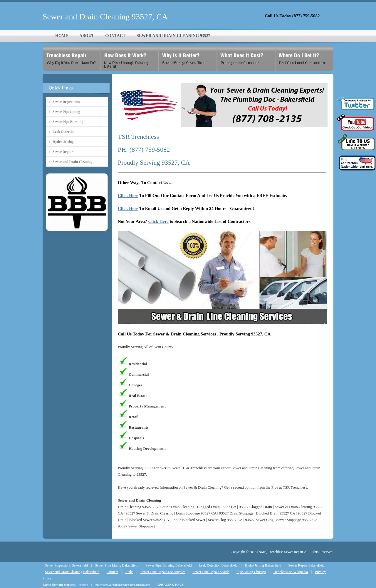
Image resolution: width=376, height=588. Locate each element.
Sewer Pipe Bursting (68, 122)
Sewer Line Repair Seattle (211, 572)
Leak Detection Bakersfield (218, 565)
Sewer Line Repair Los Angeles (163, 572)
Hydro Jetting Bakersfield (263, 565)
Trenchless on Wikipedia (290, 572)
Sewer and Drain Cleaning (72, 162)
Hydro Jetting (63, 142)
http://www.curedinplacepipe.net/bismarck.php (122, 585)
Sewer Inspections (66, 102)
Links (129, 572)
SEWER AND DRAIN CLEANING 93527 (173, 36)
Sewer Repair (63, 152)
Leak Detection (64, 132)
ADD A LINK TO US (170, 585)
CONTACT (115, 36)
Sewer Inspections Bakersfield (66, 565)
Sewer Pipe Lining (66, 112)
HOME (62, 36)
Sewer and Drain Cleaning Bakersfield (72, 572)
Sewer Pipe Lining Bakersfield (117, 565)
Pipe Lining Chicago (251, 572)
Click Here (128, 196)
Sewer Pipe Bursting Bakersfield (168, 565)
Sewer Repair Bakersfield (307, 565)
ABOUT (87, 36)
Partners (112, 572)
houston (83, 585)
